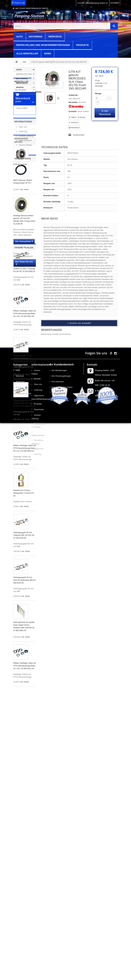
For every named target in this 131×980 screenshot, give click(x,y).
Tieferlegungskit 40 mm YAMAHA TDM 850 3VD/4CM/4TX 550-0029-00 (25, 455)
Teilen (82, 117)
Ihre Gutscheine (59, 876)
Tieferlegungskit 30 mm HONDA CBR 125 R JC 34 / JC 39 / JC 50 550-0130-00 (25, 500)
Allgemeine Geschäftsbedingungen (38, 881)
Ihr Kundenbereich (62, 848)
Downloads (39, 893)
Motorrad (36, 36)
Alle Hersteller (27, 53)
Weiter (58, 98)
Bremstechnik (25, 74)
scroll (123, 972)
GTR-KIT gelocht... (21, 242)
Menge (98, 93)
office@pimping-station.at (106, 878)
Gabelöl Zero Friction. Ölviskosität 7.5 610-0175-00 (24, 590)
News (48, 53)
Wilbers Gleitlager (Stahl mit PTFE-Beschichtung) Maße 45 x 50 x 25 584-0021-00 (25, 410)
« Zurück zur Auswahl (79, 323)
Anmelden (115, 3)
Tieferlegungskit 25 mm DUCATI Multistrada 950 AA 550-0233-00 (24, 677)
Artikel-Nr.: (73, 95)
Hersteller (21, 103)
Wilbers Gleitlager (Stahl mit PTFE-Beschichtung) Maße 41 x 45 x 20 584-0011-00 (25, 762)
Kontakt (37, 862)
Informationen (23, 182)
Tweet (73, 117)
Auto (20, 36)
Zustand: (73, 111)
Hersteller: (73, 102)
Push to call (20, 3)
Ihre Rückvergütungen (61, 859)
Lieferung (23, 192)
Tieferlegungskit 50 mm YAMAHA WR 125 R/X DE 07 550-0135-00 (24, 632)
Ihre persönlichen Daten (62, 870)
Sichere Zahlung (26, 197)
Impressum (39, 932)
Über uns (23, 187)
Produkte (82, 45)
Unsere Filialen (25, 206)
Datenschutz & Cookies (38, 908)
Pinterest (74, 128)
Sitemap (37, 937)
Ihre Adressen (58, 865)
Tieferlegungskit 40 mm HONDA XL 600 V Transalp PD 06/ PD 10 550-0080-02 (24, 365)
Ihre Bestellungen (59, 854)
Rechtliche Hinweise (37, 925)
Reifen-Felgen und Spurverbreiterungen (43, 45)
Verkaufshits (23, 255)
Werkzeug (55, 36)
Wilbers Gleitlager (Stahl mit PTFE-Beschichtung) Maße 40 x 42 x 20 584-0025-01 (25, 545)
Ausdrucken (79, 135)
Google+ (74, 123)
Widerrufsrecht (25, 201)
